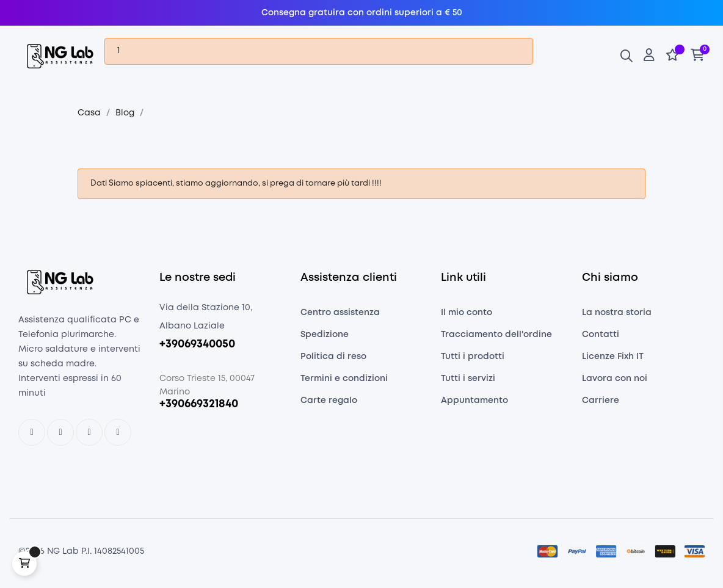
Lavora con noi (615, 382)
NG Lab (63, 556)
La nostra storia (617, 316)
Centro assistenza (340, 316)
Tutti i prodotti (473, 360)
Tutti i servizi (468, 382)
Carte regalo (329, 404)
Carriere (601, 404)
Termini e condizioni (344, 382)
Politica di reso (333, 360)
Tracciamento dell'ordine (496, 338)
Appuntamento (474, 404)
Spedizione (325, 338)
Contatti (601, 338)
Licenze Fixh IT (613, 360)
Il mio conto (467, 316)
